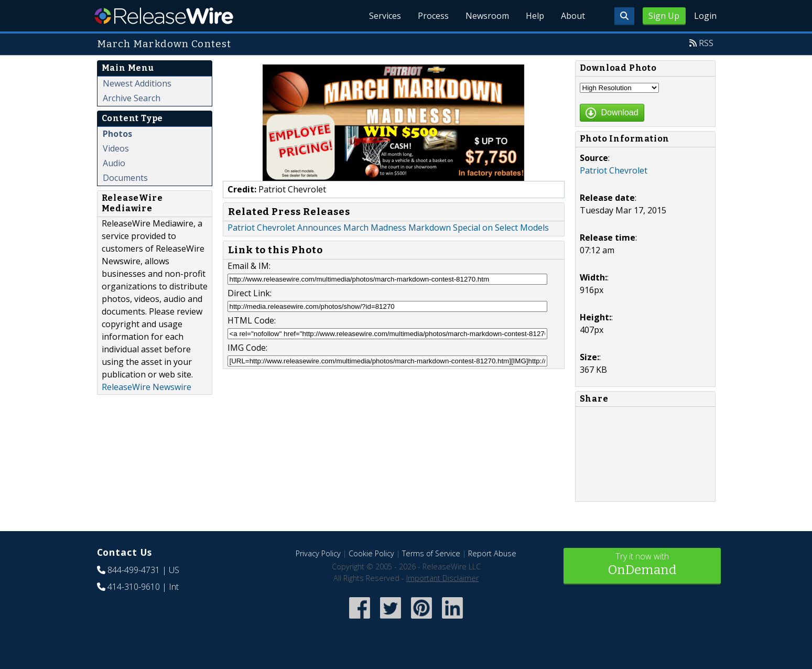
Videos (116, 148)
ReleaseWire (164, 16)
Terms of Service (431, 553)
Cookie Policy (371, 553)
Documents (125, 178)
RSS (706, 43)
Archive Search (132, 98)
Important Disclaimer (442, 578)
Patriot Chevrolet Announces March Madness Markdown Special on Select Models (388, 228)
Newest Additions (137, 83)
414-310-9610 (134, 587)
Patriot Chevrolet (614, 170)
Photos (117, 134)
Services (385, 16)
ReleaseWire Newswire (147, 387)
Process (433, 16)
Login (705, 16)
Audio (114, 163)
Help (535, 16)
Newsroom (487, 16)
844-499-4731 (134, 570)
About (573, 16)
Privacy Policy (318, 553)
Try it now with (642, 565)
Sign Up (664, 16)
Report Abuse (492, 553)
